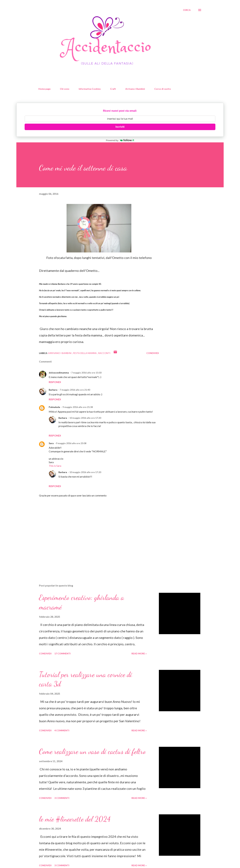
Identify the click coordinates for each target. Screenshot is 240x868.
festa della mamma (85, 353)
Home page (44, 89)
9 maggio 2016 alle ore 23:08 (71, 443)
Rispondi (55, 382)
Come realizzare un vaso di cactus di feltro (92, 751)
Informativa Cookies (90, 89)
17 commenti (63, 653)
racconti (104, 353)
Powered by (120, 140)
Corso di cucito (163, 89)
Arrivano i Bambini (135, 89)
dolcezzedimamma (59, 373)
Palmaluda (54, 407)
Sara (51, 443)
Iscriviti (120, 127)
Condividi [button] (153, 353)
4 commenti (62, 730)
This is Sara (55, 466)
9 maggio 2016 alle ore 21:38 (78, 407)
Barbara (53, 390)
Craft (113, 89)
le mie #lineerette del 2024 (75, 819)
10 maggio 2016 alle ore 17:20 (85, 418)
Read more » (139, 653)
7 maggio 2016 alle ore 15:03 (86, 373)
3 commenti (62, 798)
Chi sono (65, 89)
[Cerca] (187, 10)
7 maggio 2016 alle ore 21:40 (75, 390)
